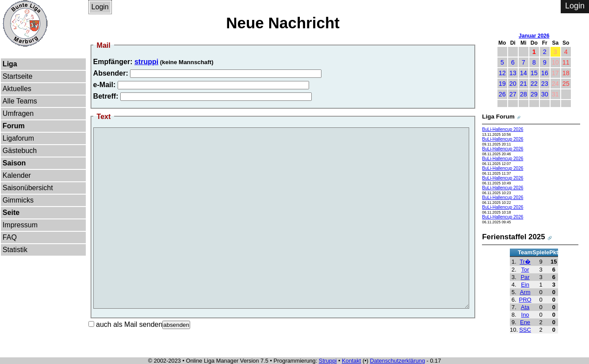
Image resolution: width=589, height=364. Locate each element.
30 (545, 94)
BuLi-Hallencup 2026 (503, 129)
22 (534, 84)
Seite (11, 213)
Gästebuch (20, 151)
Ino (525, 315)
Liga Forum (498, 117)
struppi (146, 62)
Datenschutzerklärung (398, 361)
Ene (525, 322)
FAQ (10, 237)
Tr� (525, 262)
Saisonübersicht (28, 188)
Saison (14, 163)
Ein (525, 285)
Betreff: (106, 96)
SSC (525, 330)
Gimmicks (18, 200)
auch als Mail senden (126, 324)
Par (525, 277)
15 (534, 73)
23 (545, 84)
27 (513, 94)
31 (555, 94)
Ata (525, 307)
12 (502, 73)
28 (524, 94)
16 (545, 73)
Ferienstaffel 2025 (513, 237)
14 (524, 73)
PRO (525, 300)
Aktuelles (17, 89)
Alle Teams (20, 101)
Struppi (328, 361)
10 (555, 62)
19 (502, 84)
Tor (525, 270)
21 (524, 84)
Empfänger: (113, 62)
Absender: (111, 73)
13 (513, 73)
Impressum (20, 225)
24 (555, 84)
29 (534, 94)
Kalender (17, 175)
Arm (525, 292)
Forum (14, 126)
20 (513, 84)
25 (566, 84)
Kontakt (351, 361)
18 (566, 73)
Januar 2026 (534, 36)
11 (566, 62)
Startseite (18, 76)
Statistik (15, 250)
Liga (10, 64)
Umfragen (18, 113)
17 (555, 73)
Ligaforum (18, 138)
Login (100, 7)
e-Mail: (105, 85)
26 (502, 94)
